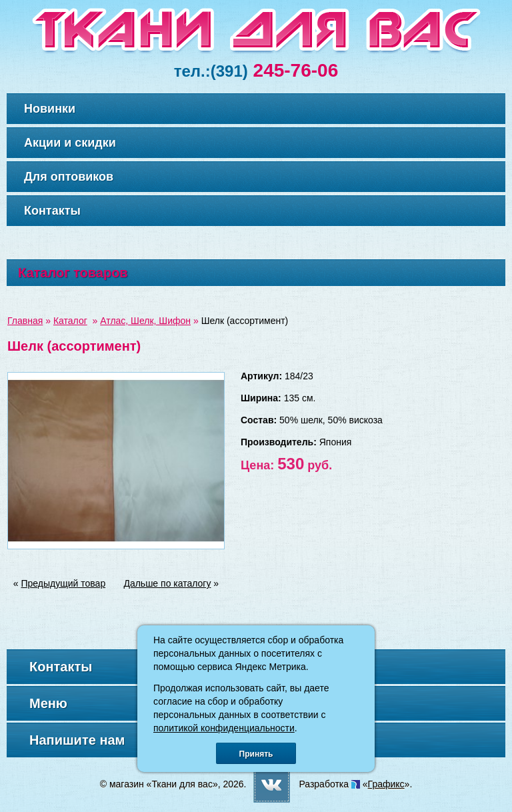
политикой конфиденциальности (224, 728)
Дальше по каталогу (167, 583)
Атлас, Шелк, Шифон (145, 321)
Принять (256, 754)
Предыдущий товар (64, 583)
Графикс (386, 784)
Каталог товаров (73, 273)
